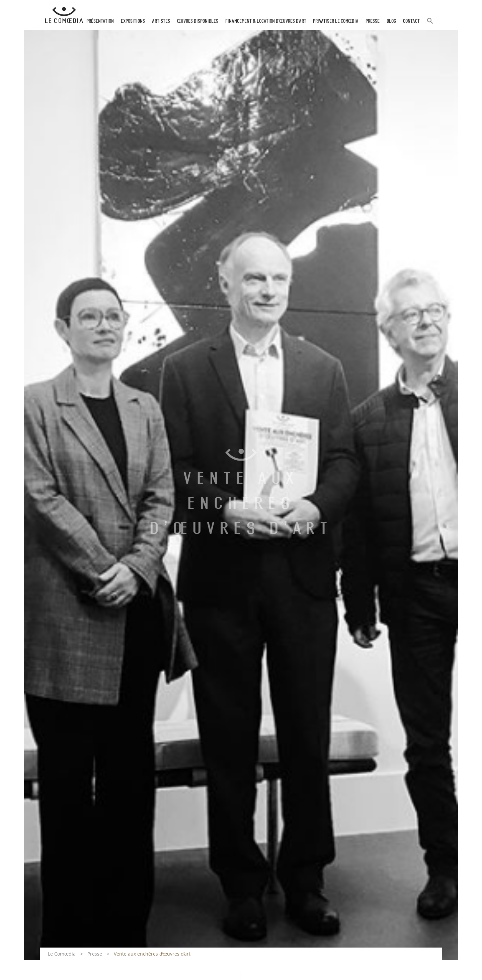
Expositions (133, 21)
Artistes (161, 21)
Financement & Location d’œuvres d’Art (266, 21)
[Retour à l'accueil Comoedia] (64, 15)
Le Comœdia (62, 954)
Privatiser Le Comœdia (336, 21)
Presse (373, 21)
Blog (391, 21)
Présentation (100, 21)
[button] (430, 24)
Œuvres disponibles (198, 21)
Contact (411, 21)
